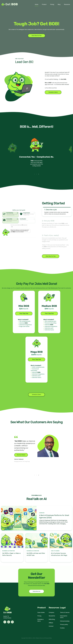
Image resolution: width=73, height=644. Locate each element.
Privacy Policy (48, 638)
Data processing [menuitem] (65, 621)
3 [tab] (39, 174)
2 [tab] (37, 174)
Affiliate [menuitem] (51, 623)
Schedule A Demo (53, 92)
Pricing (52, 4)
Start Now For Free (37, 36)
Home (37, 4)
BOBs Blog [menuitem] (52, 619)
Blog (59, 4)
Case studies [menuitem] (41, 612)
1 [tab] (34, 174)
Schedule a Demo (36, 395)
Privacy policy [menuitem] (64, 624)
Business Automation (9, 551)
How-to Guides (55, 551)
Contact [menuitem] (51, 626)
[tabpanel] (37, 154)
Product (44, 4)
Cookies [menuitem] (62, 628)
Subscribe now (36, 591)
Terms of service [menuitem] (65, 612)
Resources (67, 4)
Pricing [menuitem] (39, 616)
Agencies (42, 513)
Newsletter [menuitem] (52, 616)
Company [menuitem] (51, 612)
